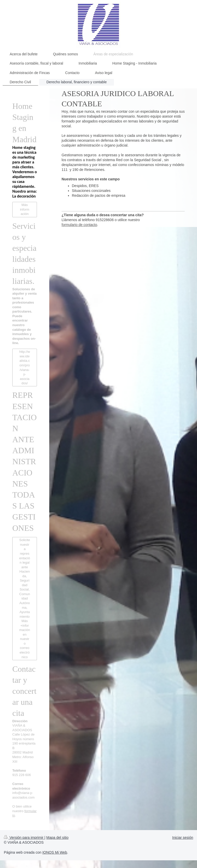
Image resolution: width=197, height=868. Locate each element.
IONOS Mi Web (55, 852)
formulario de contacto (79, 225)
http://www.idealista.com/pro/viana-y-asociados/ (25, 367)
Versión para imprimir (24, 838)
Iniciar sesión (183, 838)
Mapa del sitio (57, 838)
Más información (25, 209)
